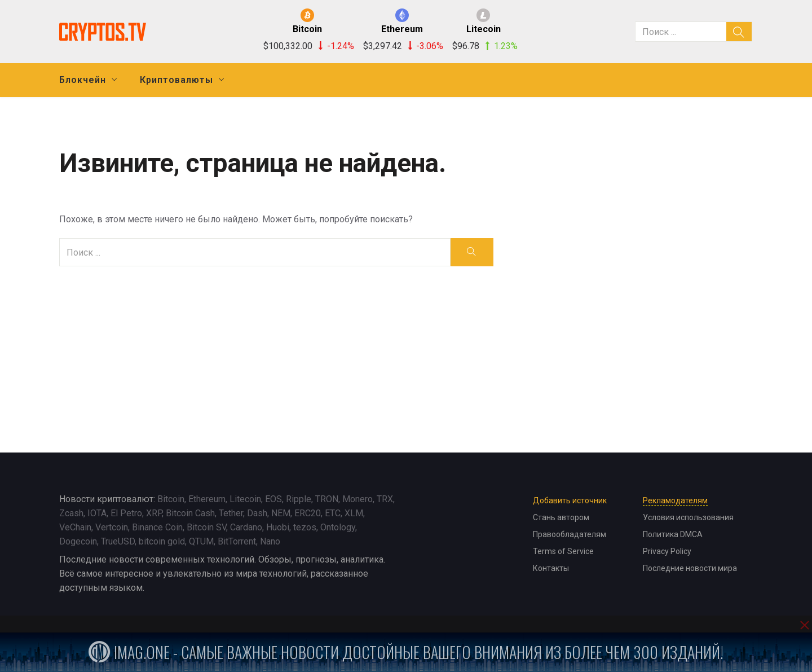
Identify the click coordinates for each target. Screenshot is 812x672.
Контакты (551, 568)
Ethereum (207, 499)
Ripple (299, 499)
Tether (231, 513)
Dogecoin (78, 541)
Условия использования (688, 517)
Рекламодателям (675, 500)
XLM (354, 513)
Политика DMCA (673, 534)
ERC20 (308, 513)
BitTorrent (237, 541)
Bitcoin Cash (190, 513)
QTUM (201, 541)
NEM (281, 513)
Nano (270, 541)
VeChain (75, 527)
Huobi (278, 527)
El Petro (126, 513)
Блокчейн (83, 80)
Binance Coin (157, 527)
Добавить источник (570, 500)
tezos (305, 527)
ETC (333, 513)
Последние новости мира (690, 568)
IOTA (97, 513)
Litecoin (245, 499)
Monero (358, 499)
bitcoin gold (162, 541)
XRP (154, 513)
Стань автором (561, 517)
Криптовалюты (176, 80)
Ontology (338, 527)
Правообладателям (570, 534)
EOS (273, 499)
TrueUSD (118, 541)
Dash (257, 513)
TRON (327, 499)
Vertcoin (112, 527)
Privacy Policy (667, 551)
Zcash (71, 513)
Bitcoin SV (206, 527)
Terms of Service (563, 551)
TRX (385, 499)
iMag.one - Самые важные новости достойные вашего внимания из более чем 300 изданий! (406, 652)
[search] (739, 32)
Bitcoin (171, 499)
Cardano (246, 527)
